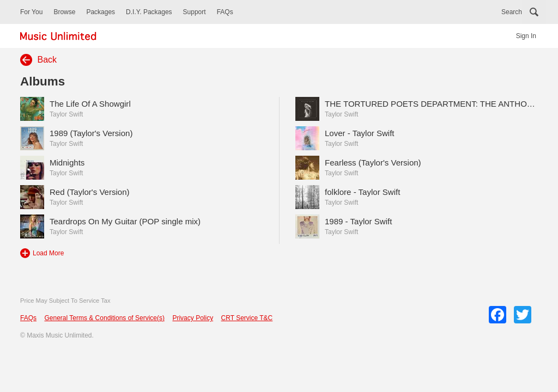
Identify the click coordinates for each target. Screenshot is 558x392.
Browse (64, 12)
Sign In (526, 36)
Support (195, 12)
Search (512, 12)
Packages (101, 12)
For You (31, 12)
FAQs (225, 12)
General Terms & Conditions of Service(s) (104, 318)
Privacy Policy (193, 318)
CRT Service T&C (247, 318)
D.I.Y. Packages (149, 12)
